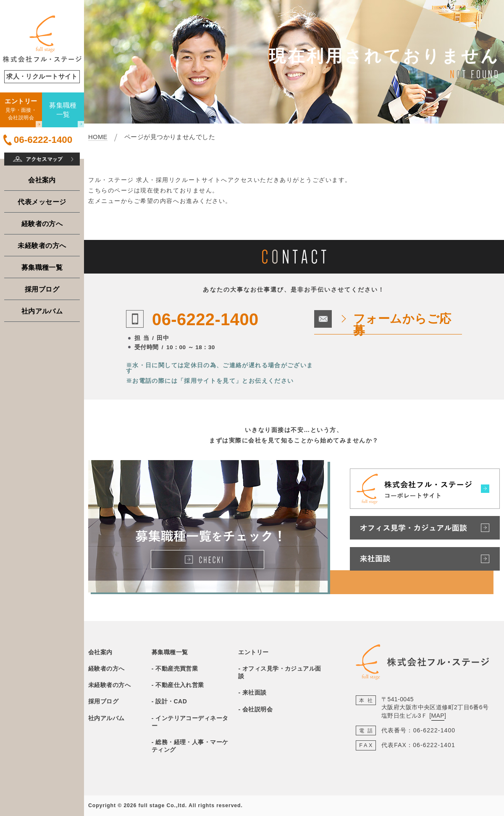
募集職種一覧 (42, 267)
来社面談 (255, 692)
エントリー (253, 652)
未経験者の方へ (42, 245)
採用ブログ (42, 289)
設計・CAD (171, 701)
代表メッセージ (42, 202)
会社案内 (42, 180)
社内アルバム (42, 311)
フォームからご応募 (402, 325)
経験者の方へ (42, 224)
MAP (438, 716)
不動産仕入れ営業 (180, 685)
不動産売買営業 (177, 669)
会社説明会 (257, 709)
